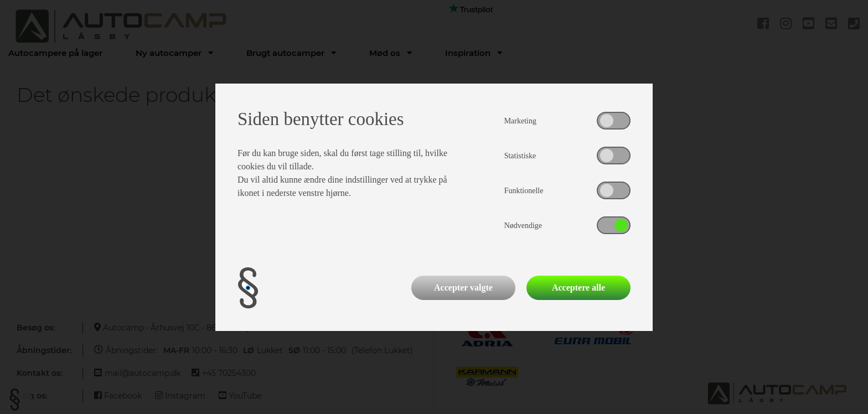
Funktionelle (524, 191)
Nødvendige (523, 226)
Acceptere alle (578, 288)
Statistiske (520, 156)
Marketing (520, 121)
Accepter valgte (463, 288)
